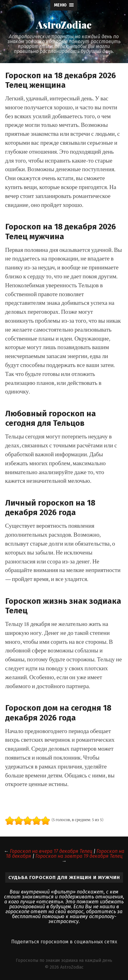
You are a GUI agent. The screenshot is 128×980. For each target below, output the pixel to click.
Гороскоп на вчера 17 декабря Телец (51, 851)
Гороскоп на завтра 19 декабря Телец (79, 856)
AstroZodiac (64, 25)
